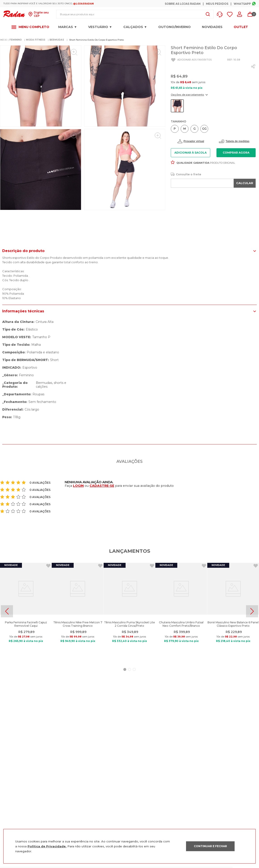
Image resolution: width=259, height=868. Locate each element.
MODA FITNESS (36, 40)
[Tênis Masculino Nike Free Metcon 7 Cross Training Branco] (78, 611)
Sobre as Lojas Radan (183, 4)
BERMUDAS (57, 40)
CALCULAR (245, 183)
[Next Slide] (252, 611)
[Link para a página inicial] (3, 40)
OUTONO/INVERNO (174, 27)
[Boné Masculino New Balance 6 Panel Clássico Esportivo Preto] (233, 611)
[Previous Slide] (7, 611)
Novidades (212, 27)
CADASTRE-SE (102, 486)
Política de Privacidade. (47, 846)
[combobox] (135, 14)
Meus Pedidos (217, 4)
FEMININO (16, 40)
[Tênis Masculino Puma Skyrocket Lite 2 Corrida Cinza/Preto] (129, 611)
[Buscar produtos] (208, 14)
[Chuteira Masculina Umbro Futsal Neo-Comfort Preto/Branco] (181, 611)
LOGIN (78, 486)
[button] (221, 14)
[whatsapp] (253, 66)
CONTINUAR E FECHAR (210, 846)
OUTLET (241, 27)
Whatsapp (242, 4)
